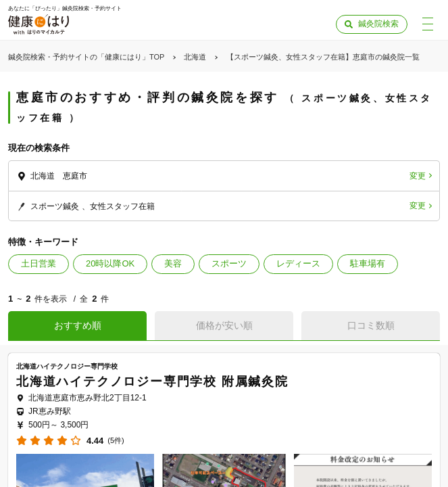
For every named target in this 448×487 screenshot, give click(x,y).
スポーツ (229, 263)
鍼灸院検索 (378, 24)
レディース (298, 263)
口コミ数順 (371, 325)
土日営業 (39, 263)
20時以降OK (110, 263)
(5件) (116, 441)
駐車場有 (368, 263)
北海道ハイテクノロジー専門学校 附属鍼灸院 (152, 381)
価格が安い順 (224, 325)
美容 (173, 263)
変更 (418, 176)
